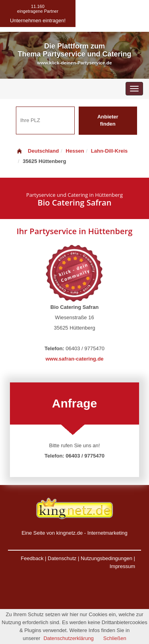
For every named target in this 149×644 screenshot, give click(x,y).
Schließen (115, 638)
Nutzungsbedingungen (106, 558)
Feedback (32, 558)
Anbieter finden (108, 120)
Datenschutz (62, 558)
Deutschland (37, 151)
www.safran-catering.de (74, 359)
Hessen (75, 151)
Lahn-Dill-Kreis (109, 151)
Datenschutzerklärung (68, 638)
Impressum (122, 566)
